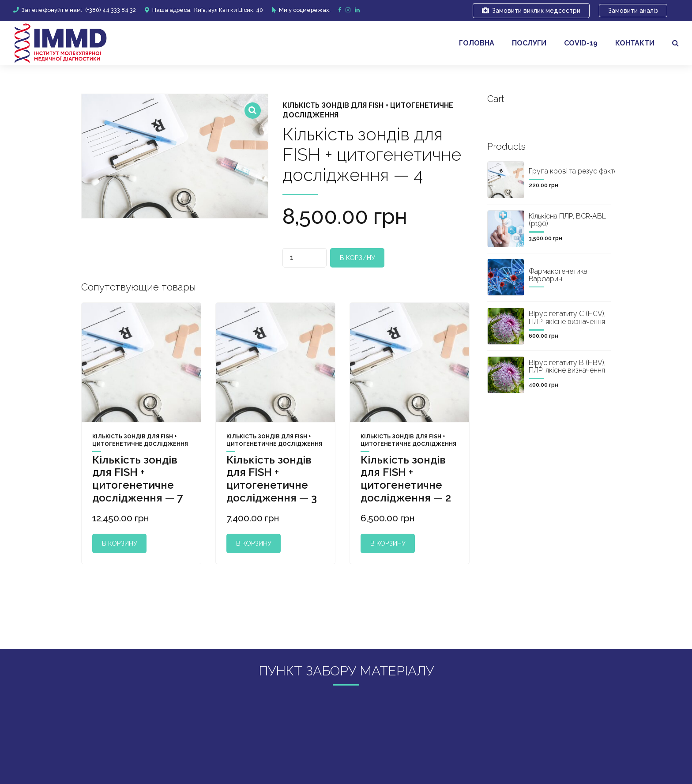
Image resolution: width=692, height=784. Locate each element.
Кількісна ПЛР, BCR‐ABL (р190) (567, 220)
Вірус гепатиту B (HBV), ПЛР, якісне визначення (567, 367)
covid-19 (581, 43)
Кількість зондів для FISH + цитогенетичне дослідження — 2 (406, 479)
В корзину (357, 258)
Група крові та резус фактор (576, 171)
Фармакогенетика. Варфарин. (559, 275)
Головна (477, 43)
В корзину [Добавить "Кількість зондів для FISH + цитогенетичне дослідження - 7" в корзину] (120, 543)
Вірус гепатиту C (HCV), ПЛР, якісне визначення (567, 318)
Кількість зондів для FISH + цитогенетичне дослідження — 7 (137, 479)
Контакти (635, 43)
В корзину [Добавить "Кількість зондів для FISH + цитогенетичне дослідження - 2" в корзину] (388, 543)
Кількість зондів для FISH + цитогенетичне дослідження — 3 (272, 479)
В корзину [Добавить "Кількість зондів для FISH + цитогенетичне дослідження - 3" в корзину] (254, 543)
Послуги (529, 43)
